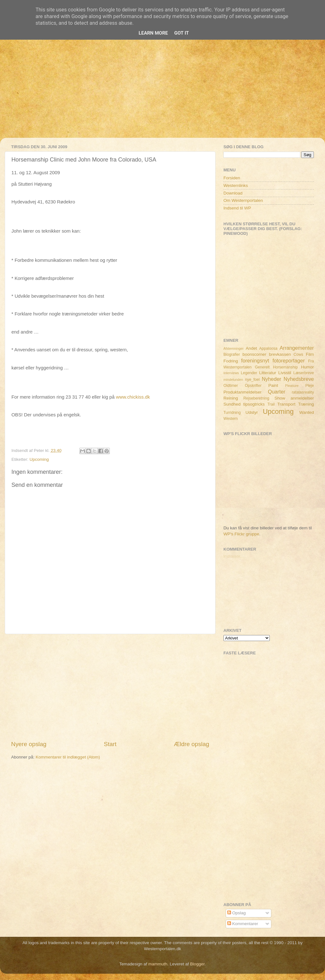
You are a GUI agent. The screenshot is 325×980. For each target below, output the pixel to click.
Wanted (307, 412)
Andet (251, 348)
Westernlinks (236, 185)
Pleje (310, 386)
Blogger (197, 964)
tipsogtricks (254, 404)
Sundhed (232, 404)
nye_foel (252, 380)
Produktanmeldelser (242, 392)
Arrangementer (297, 348)
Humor (308, 367)
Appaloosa (268, 348)
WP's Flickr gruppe (241, 534)
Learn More (153, 33)
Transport (286, 404)
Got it (182, 33)
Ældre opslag (192, 744)
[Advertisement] (162, 93)
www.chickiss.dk (133, 397)
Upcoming (39, 459)
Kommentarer (243, 924)
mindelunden (233, 380)
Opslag (237, 913)
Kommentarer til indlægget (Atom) (68, 757)
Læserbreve (304, 373)
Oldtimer (231, 386)
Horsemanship (285, 367)
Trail (271, 404)
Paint (273, 385)
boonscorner (254, 354)
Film (310, 354)
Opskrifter (253, 386)
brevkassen (280, 354)
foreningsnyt (255, 361)
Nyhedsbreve (299, 379)
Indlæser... (233, 556)
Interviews (231, 373)
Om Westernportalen (243, 200)
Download (233, 193)
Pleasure (292, 386)
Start (110, 744)
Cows (298, 354)
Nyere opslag (29, 744)
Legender (249, 373)
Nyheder (272, 379)
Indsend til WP (237, 208)
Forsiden (232, 178)
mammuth (158, 964)
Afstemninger (234, 348)
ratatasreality (303, 392)
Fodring (231, 361)
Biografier (232, 354)
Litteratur (268, 373)
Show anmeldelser (294, 398)
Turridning (232, 413)
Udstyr (252, 412)
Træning (306, 404)
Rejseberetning (256, 398)
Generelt (262, 367)
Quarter (277, 392)
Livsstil (285, 373)
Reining (231, 398)
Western (231, 419)
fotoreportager (289, 361)
